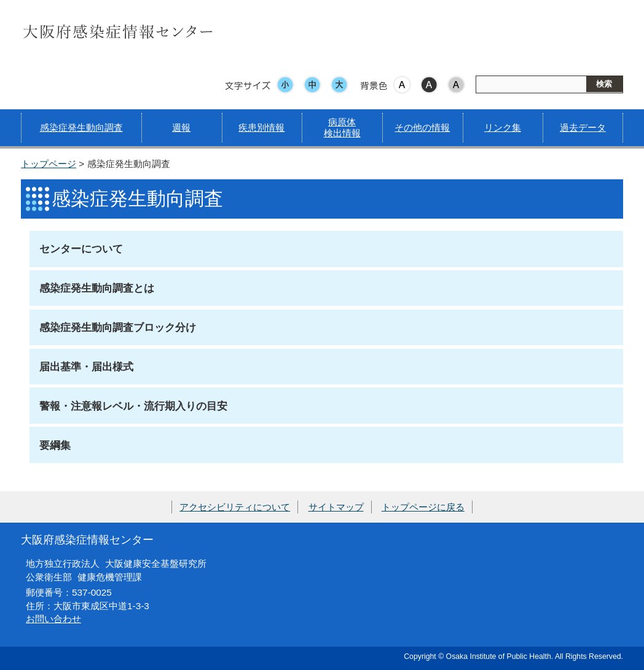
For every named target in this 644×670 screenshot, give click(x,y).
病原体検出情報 (342, 127)
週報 (181, 127)
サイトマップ (336, 507)
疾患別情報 (261, 127)
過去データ (583, 127)
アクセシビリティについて (235, 507)
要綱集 (55, 445)
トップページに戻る (423, 507)
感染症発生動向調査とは (97, 288)
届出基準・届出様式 (86, 367)
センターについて (81, 249)
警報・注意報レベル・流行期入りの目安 (133, 406)
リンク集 (503, 127)
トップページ (49, 164)
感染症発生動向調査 (81, 127)
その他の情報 (422, 127)
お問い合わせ (53, 619)
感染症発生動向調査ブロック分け (118, 327)
